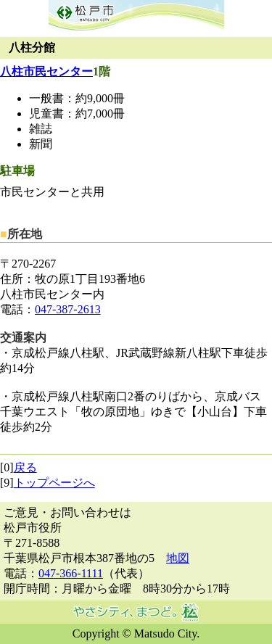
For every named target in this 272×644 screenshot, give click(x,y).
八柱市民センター (46, 71)
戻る (25, 467)
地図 (178, 558)
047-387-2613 (68, 309)
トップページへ (54, 483)
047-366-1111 (71, 573)
